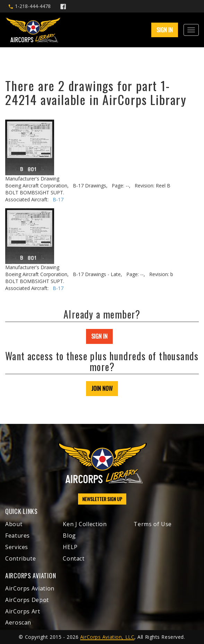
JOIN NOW (102, 388)
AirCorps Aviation (30, 588)
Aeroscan (18, 622)
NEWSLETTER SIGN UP (102, 499)
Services (17, 547)
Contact (74, 558)
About (14, 524)
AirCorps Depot (27, 600)
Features (18, 536)
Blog (69, 536)
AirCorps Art (23, 611)
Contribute (20, 558)
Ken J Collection (85, 524)
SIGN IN (165, 30)
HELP (70, 547)
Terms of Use (153, 524)
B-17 (58, 199)
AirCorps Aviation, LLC (107, 637)
